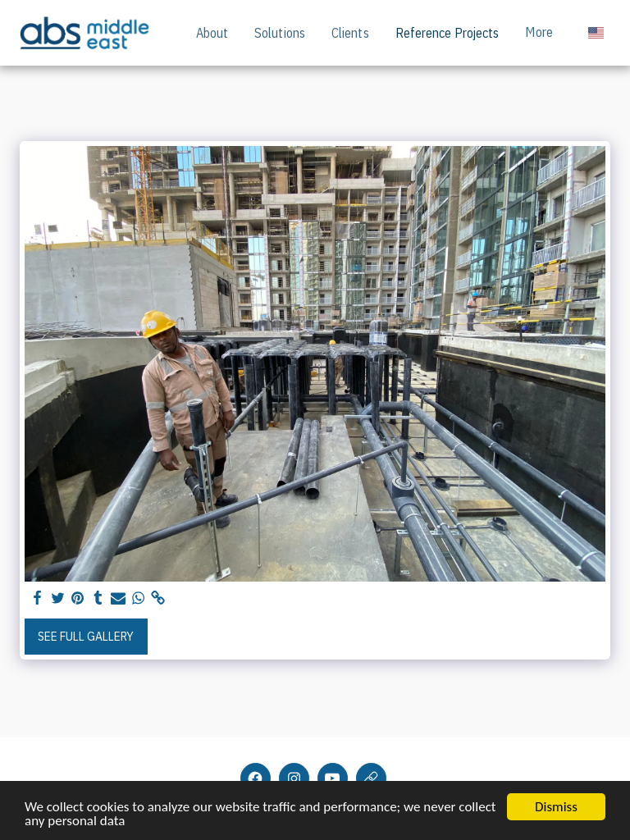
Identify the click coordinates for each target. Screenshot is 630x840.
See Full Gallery (86, 637)
